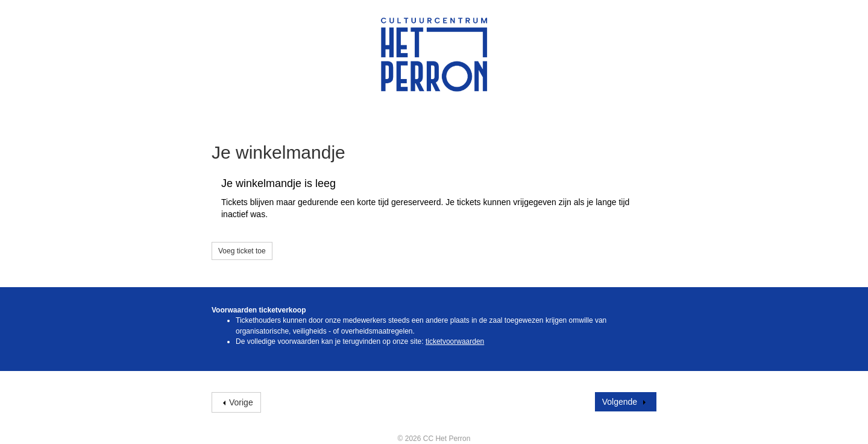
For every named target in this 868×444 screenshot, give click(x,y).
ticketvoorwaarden (455, 341)
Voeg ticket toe (242, 251)
